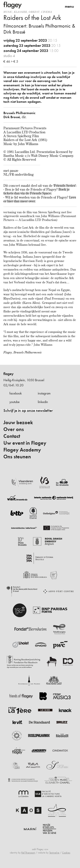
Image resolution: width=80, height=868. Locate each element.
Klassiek (20, 12)
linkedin (43, 402)
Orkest (34, 12)
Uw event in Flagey (25, 443)
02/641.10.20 (13, 385)
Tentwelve (54, 853)
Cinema (47, 12)
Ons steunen (17, 457)
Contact (12, 436)
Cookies (66, 853)
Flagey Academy (22, 450)
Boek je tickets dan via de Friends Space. (36, 191)
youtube (15, 402)
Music (8, 12)
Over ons (14, 429)
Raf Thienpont (28, 853)
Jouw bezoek (18, 422)
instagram (44, 393)
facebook (16, 393)
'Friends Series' (65, 185)
